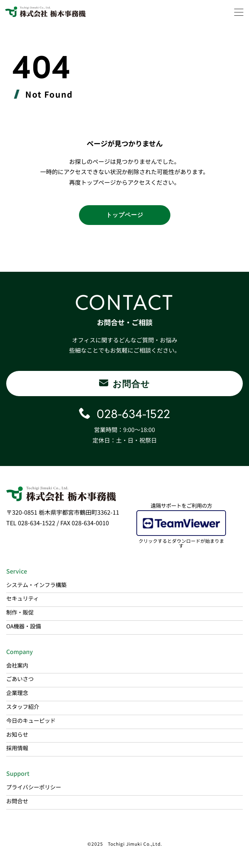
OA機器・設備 (24, 626)
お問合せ (17, 801)
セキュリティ (22, 598)
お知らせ (17, 734)
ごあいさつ (20, 679)
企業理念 (17, 692)
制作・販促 (20, 612)
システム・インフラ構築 (36, 585)
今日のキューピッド (31, 720)
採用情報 (17, 748)
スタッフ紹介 (23, 706)
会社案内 (17, 665)
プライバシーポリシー (34, 787)
